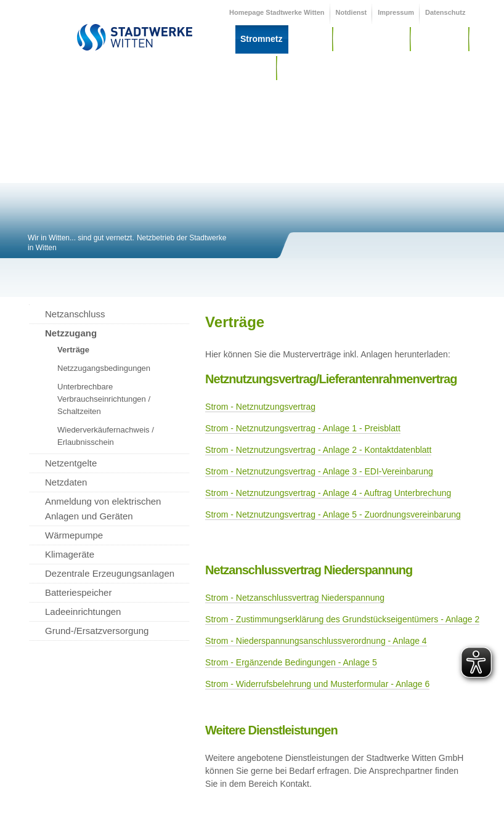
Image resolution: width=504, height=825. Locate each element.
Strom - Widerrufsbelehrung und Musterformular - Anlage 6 (317, 684)
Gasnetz (310, 39)
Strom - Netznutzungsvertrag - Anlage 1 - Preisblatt (303, 428)
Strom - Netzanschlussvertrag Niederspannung (295, 598)
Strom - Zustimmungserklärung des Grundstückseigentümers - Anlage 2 (342, 619)
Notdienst (352, 12)
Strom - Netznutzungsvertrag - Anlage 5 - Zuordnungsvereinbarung (333, 514)
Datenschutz (445, 12)
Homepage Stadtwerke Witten (277, 12)
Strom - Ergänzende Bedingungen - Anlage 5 (291, 662)
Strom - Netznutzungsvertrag (260, 407)
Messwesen (440, 39)
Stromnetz (261, 39)
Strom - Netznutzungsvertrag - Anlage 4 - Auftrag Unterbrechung (328, 493)
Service (256, 68)
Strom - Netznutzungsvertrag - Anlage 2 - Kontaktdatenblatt (318, 450)
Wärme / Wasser (372, 39)
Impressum (396, 12)
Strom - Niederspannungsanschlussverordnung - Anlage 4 (316, 641)
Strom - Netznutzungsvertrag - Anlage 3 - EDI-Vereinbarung (319, 471)
